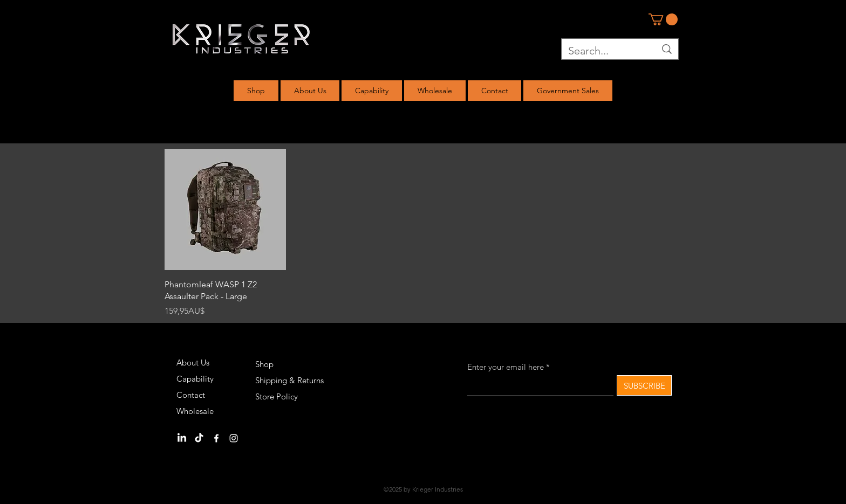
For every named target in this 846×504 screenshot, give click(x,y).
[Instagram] (234, 438)
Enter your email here (506, 367)
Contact (191, 395)
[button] (256, 91)
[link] (663, 19)
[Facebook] (216, 438)
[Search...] (604, 51)
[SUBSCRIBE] (644, 385)
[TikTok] (199, 438)
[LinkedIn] (182, 438)
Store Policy (277, 396)
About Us (193, 363)
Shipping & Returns (289, 380)
